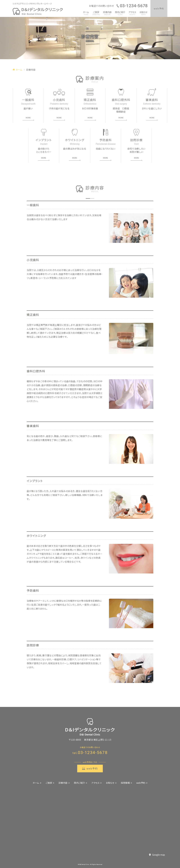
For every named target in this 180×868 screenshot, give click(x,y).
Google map (157, 855)
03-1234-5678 (132, 6)
